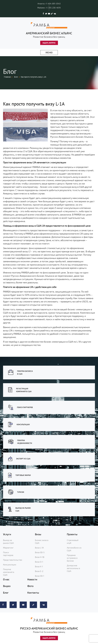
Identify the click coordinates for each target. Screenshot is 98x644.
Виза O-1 (39, 562)
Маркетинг (8, 548)
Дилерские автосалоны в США (73, 568)
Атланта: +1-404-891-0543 (49, 4)
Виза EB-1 (39, 576)
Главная (7, 77)
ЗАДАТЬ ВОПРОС (49, 43)
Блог (16, 77)
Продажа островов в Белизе (72, 558)
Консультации (10, 565)
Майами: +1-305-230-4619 (49, 8)
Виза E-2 (39, 571)
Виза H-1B (40, 557)
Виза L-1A (39, 548)
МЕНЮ (49, 52)
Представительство (13, 560)
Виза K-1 (39, 566)
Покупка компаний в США (9, 572)
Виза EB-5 (40, 552)
